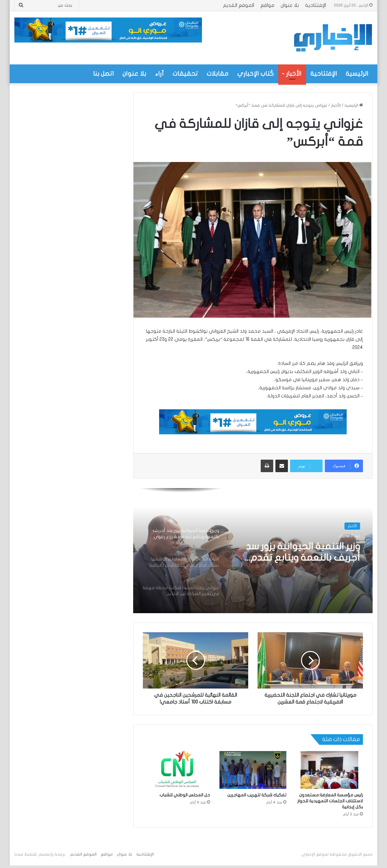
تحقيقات (185, 74)
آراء (159, 74)
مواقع (267, 5)
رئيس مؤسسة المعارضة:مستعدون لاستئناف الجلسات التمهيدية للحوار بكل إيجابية (330, 801)
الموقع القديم (239, 5)
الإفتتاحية (316, 5)
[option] (253, 551)
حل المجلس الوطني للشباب (185, 795)
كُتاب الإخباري (256, 74)
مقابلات (218, 74)
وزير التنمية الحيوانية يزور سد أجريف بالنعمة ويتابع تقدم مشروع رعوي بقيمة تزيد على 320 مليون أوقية (300, 553)
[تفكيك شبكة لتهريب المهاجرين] (253, 770)
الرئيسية (357, 74)
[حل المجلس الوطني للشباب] (176, 770)
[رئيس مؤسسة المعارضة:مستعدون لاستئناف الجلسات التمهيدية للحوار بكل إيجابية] (329, 770)
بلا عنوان (290, 5)
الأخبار (294, 74)
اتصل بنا (103, 74)
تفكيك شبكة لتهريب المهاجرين (257, 795)
